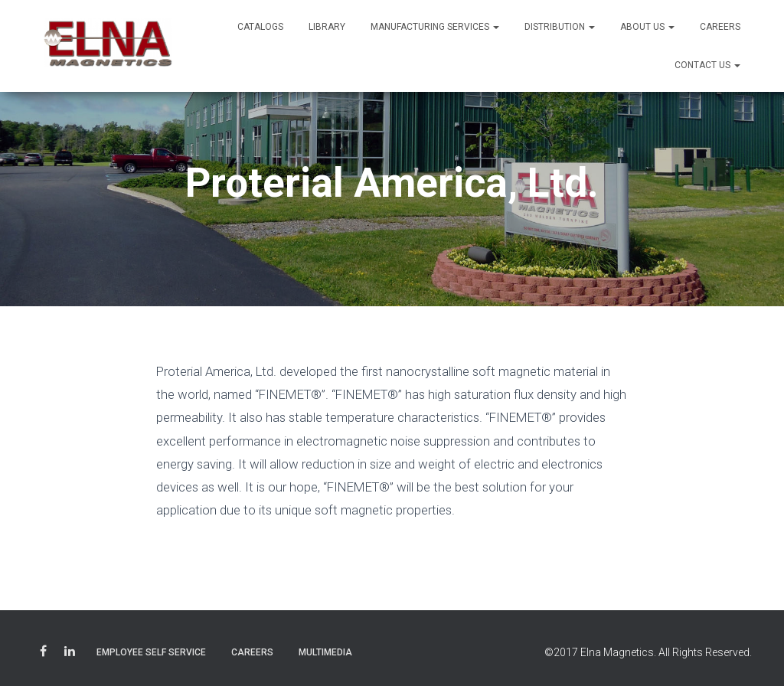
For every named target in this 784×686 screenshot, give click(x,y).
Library (327, 27)
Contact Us (707, 65)
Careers (720, 27)
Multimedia (325, 652)
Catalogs (260, 27)
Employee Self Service (151, 652)
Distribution (560, 27)
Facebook (43, 653)
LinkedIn (70, 653)
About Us (647, 27)
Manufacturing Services (435, 27)
